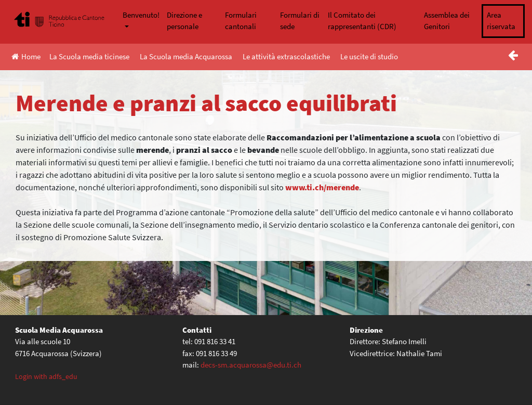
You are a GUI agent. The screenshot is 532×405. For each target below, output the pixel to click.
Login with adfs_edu (46, 376)
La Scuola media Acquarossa (186, 56)
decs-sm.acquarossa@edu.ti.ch (251, 365)
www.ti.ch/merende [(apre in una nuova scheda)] (322, 187)
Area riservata (501, 21)
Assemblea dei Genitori (447, 21)
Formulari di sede (300, 21)
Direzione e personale (184, 21)
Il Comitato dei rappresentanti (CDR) (362, 21)
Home (26, 56)
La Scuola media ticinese (89, 56)
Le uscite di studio (369, 56)
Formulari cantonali (241, 21)
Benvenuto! (141, 15)
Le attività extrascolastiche (286, 56)
